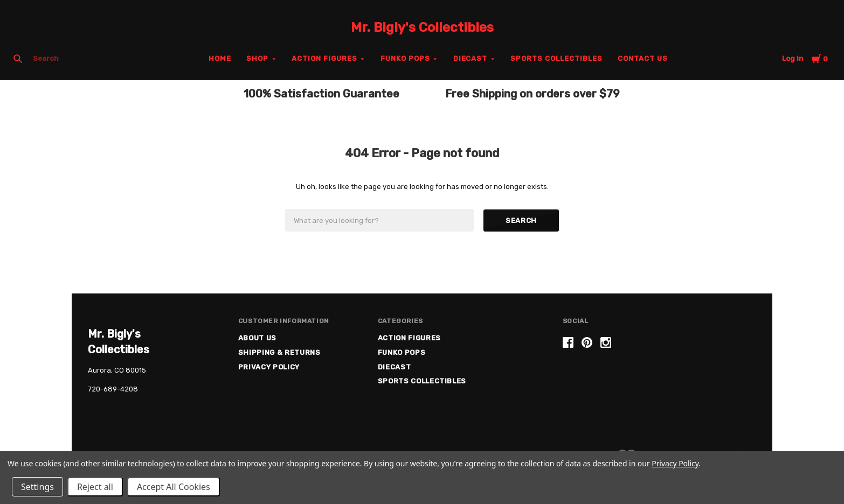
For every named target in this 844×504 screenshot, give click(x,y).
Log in (793, 58)
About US (257, 338)
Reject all (95, 487)
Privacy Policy (269, 367)
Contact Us (643, 58)
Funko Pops (405, 58)
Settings (37, 487)
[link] (659, 378)
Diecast (471, 58)
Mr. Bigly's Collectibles (422, 27)
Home (220, 58)
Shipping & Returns (279, 352)
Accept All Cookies (174, 487)
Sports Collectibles (556, 58)
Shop (257, 58)
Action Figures (324, 58)
